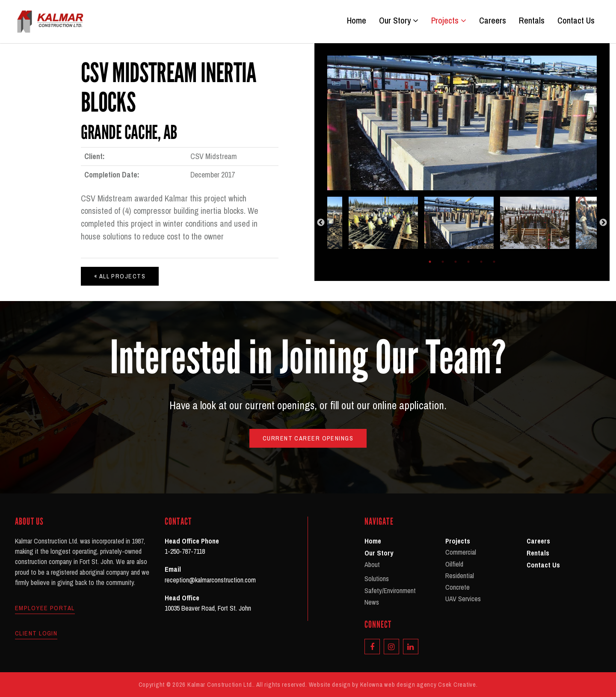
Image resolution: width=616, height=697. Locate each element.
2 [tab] (443, 262)
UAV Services (463, 599)
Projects (449, 21)
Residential (460, 576)
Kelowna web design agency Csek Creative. (419, 684)
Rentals (532, 21)
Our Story (399, 21)
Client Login (36, 633)
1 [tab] (430, 262)
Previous (321, 223)
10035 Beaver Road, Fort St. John (208, 608)
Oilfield (454, 564)
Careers (493, 21)
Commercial (461, 552)
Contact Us (576, 21)
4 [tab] (468, 262)
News (372, 602)
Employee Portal (45, 608)
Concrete (458, 587)
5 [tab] (481, 262)
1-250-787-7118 (185, 551)
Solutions (377, 579)
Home (357, 21)
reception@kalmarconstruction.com (210, 580)
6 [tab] (494, 262)
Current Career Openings (308, 438)
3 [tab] (456, 262)
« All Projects (120, 276)
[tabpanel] (462, 223)
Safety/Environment (390, 591)
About (372, 564)
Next (603, 223)
